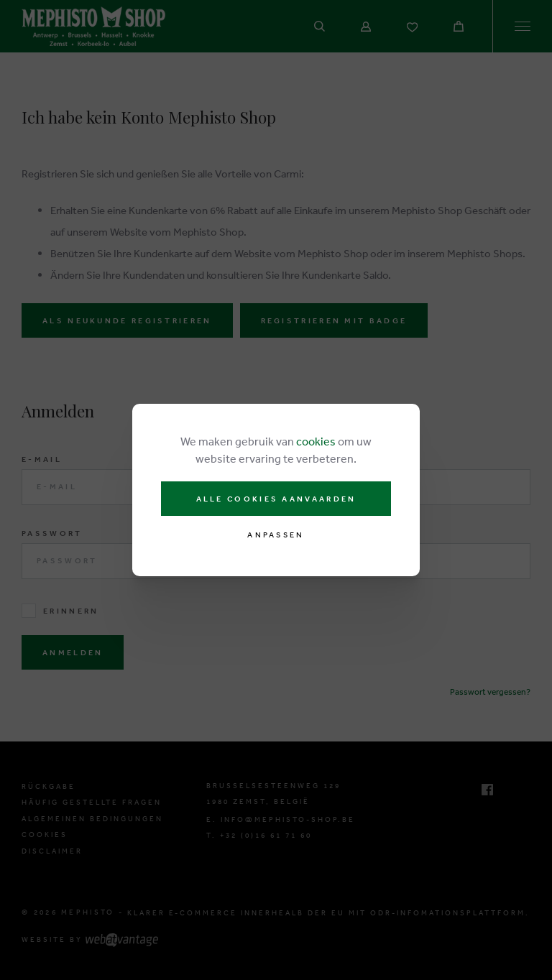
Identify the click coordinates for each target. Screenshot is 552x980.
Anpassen (276, 535)
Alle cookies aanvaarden (276, 499)
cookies (316, 441)
